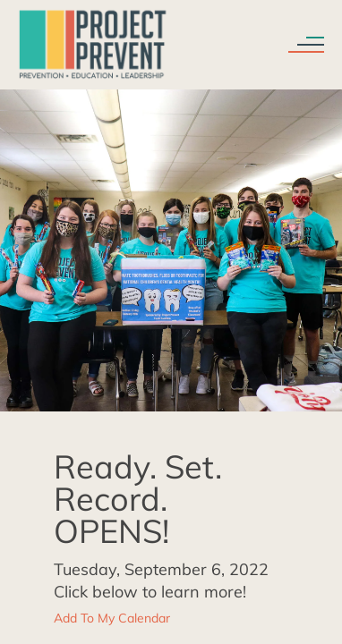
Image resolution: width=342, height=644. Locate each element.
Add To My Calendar (112, 618)
